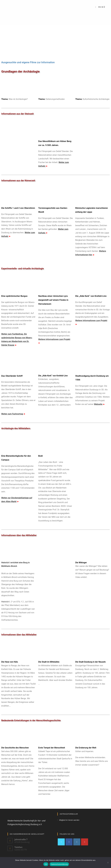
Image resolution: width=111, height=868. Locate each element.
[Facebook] (69, 842)
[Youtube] (85, 842)
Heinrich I (6, 602)
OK (46, 864)
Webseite (98, 404)
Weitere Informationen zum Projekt (54, 339)
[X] (61, 842)
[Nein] (108, 863)
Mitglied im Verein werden (69, 820)
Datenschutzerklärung (59, 864)
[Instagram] (77, 842)
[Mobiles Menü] (100, 7)
